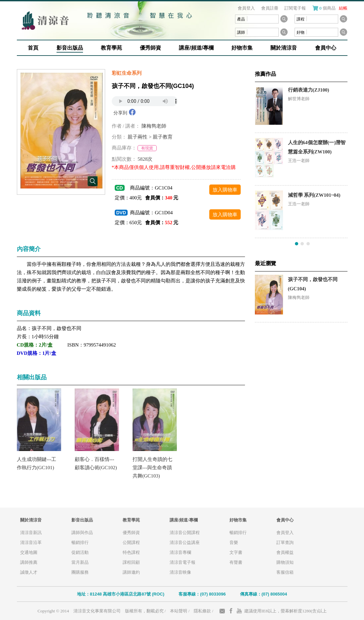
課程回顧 (131, 562)
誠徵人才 (29, 572)
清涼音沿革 (31, 542)
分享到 (120, 113)
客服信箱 (285, 572)
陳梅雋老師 (154, 126)
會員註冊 (270, 8)
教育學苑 (111, 48)
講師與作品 (82, 533)
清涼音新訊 (31, 533)
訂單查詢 (285, 542)
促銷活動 (80, 552)
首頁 (33, 48)
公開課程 (131, 542)
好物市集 (242, 48)
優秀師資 (150, 48)
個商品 (333, 8)
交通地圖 (29, 552)
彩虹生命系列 (127, 73)
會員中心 (326, 48)
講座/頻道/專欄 (196, 48)
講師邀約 (131, 572)
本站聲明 (179, 611)
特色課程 (131, 552)
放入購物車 (225, 190)
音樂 (234, 542)
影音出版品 (70, 48)
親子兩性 (138, 137)
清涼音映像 (180, 572)
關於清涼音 (284, 48)
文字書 (236, 552)
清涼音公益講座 (185, 542)
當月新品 (80, 562)
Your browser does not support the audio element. (145, 101)
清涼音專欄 (180, 552)
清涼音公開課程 (185, 533)
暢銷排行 (80, 542)
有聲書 (236, 562)
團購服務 (80, 572)
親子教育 (163, 137)
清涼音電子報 (182, 562)
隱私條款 (202, 611)
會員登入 (246, 8)
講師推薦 (29, 562)
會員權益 (285, 552)
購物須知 (285, 562)
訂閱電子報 (295, 8)
